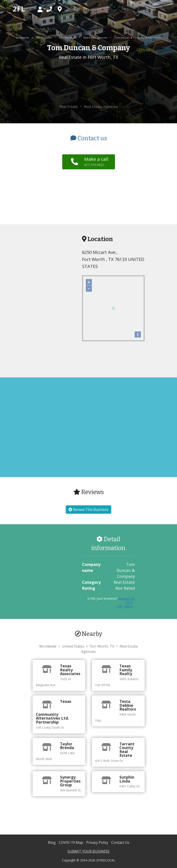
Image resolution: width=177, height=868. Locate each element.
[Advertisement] (89, 82)
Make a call (96, 161)
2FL (19, 9)
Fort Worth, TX (68, 38)
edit (120, 606)
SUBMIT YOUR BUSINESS (88, 851)
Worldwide (23, 38)
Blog (52, 842)
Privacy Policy (98, 842)
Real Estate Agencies (96, 38)
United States (44, 38)
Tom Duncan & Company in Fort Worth (138, 38)
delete (129, 606)
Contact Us (120, 842)
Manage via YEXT (127, 600)
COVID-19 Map (71, 842)
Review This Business (88, 510)
